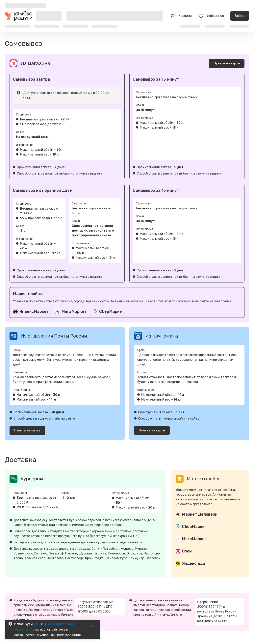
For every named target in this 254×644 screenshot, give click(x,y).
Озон (187, 551)
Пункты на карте (227, 63)
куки (37, 624)
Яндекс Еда (193, 563)
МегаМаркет (74, 311)
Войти (240, 16)
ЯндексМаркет (34, 311)
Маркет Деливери (200, 514)
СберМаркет (112, 311)
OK (91, 626)
